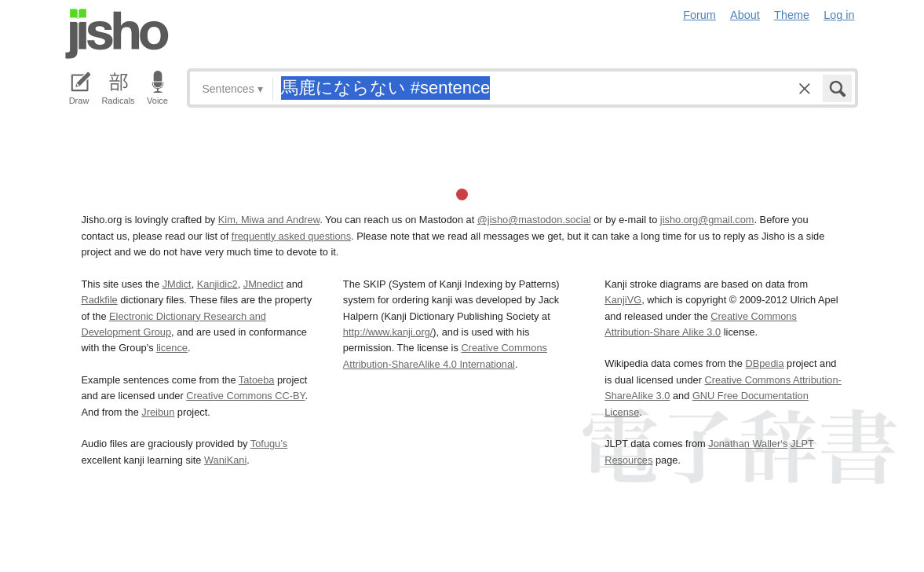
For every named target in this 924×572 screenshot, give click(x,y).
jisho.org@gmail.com (707, 220)
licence (172, 348)
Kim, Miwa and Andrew (269, 220)
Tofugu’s (269, 444)
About (745, 15)
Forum (699, 15)
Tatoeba (257, 380)
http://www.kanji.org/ (388, 332)
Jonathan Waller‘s (748, 444)
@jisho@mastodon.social (534, 220)
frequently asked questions (291, 236)
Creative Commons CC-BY (245, 396)
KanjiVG (623, 300)
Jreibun (158, 412)
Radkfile (100, 300)
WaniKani (225, 460)
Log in (839, 15)
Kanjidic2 (217, 284)
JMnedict (263, 284)
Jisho (117, 34)
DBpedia (764, 363)
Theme (792, 15)
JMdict (177, 284)
